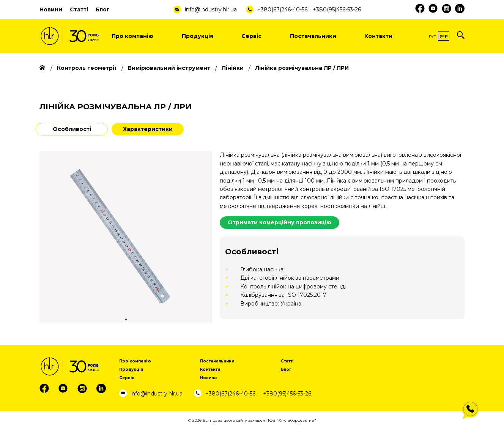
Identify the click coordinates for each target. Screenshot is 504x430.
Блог (103, 9)
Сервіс (251, 36)
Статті (79, 9)
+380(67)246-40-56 (282, 9)
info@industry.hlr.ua (211, 9)
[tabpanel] (126, 237)
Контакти (378, 36)
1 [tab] (126, 320)
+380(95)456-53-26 (337, 9)
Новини (51, 9)
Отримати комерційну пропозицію (280, 222)
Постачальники (313, 36)
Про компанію (132, 36)
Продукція (198, 36)
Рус (432, 36)
